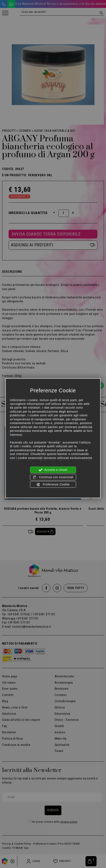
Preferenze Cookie (53, 485)
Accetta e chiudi (53, 470)
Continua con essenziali (53, 477)
